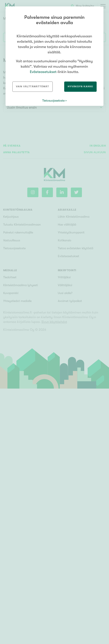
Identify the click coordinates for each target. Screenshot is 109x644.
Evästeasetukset (43, 72)
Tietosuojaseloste (53, 101)
